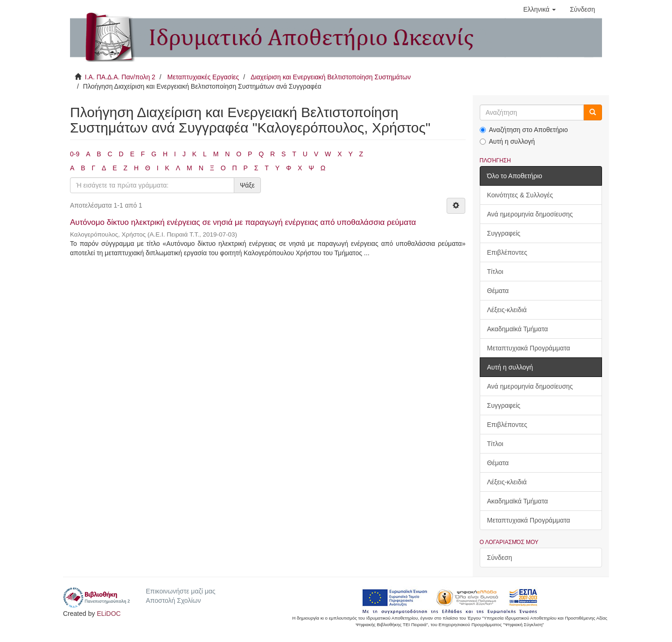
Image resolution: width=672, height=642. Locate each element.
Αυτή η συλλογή (507, 141)
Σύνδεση (500, 558)
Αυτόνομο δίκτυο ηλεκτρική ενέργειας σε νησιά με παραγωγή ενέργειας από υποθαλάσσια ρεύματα (243, 222)
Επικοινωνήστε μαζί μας (180, 591)
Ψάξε (247, 185)
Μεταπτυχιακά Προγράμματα (529, 348)
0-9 (75, 154)
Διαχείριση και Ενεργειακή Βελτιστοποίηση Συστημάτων (331, 77)
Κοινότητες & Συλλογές (520, 195)
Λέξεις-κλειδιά (507, 310)
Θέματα (498, 291)
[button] (539, 9)
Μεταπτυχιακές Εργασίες (203, 77)
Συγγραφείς (504, 233)
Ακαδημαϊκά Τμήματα (518, 329)
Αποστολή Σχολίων (173, 600)
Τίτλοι (495, 272)
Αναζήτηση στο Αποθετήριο (524, 130)
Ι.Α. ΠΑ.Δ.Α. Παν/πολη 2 (120, 77)
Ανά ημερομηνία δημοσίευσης (530, 214)
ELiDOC (108, 614)
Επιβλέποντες (507, 252)
